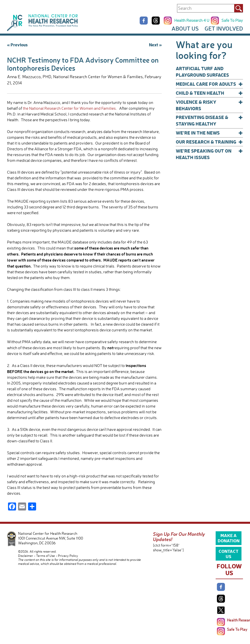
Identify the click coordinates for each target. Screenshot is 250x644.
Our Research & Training (209, 142)
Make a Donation (229, 538)
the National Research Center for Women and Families (69, 108)
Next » (155, 44)
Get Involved (224, 28)
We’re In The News (209, 133)
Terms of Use (46, 556)
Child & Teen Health (209, 93)
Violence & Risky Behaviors (209, 105)
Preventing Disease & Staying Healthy (209, 120)
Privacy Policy (68, 556)
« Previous (17, 44)
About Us (185, 28)
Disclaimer (26, 556)
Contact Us (229, 554)
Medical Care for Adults (209, 84)
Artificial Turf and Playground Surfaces (202, 72)
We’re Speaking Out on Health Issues (209, 154)
